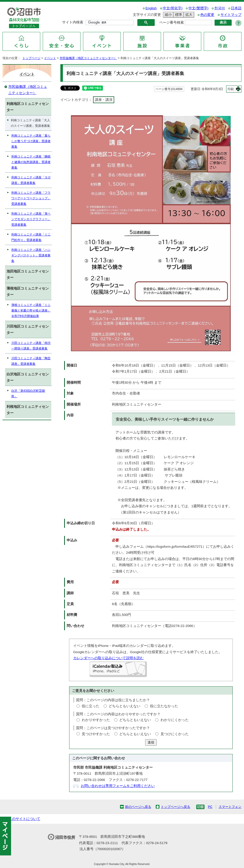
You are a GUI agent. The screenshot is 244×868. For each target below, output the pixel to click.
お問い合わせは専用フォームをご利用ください (118, 786)
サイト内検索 (73, 22)
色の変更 (207, 15)
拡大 (188, 15)
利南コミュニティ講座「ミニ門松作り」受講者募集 (31, 237)
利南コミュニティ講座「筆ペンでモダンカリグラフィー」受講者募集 (31, 219)
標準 (178, 15)
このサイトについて (24, 819)
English (151, 8)
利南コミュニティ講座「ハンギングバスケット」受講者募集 (31, 255)
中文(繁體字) (198, 8)
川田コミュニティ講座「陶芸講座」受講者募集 (31, 361)
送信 (151, 742)
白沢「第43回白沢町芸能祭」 (28, 393)
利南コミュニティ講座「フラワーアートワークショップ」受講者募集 (31, 198)
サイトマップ (231, 15)
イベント (50, 58)
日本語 (236, 8)
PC (210, 807)
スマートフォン (230, 807)
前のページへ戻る (138, 807)
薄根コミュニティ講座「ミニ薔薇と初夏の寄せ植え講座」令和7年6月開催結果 (31, 310)
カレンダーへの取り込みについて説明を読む (108, 658)
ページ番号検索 (172, 23)
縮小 (168, 15)
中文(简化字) (173, 8)
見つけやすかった (96, 734)
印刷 (231, 89)
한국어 (220, 8)
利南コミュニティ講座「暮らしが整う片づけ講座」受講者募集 (31, 141)
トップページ (31, 58)
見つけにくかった (175, 734)
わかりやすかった (96, 720)
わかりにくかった (175, 720)
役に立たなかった (164, 706)
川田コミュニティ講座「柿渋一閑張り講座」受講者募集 (31, 346)
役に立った (91, 706)
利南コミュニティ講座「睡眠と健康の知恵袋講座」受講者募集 (31, 162)
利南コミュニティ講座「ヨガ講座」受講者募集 (31, 180)
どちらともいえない (125, 706)
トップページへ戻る (175, 807)
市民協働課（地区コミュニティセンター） (88, 58)
